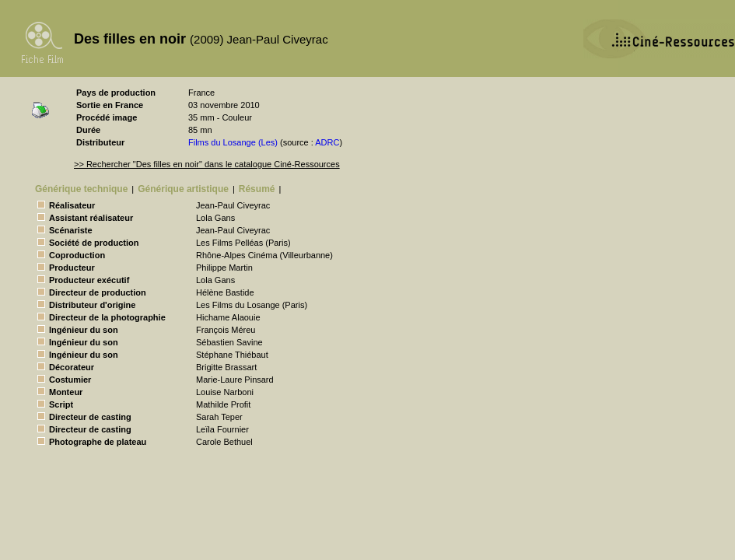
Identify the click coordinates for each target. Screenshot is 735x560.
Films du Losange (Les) (233, 142)
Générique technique (81, 189)
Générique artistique (183, 189)
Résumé (257, 189)
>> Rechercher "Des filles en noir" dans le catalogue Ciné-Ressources (207, 164)
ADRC (327, 142)
